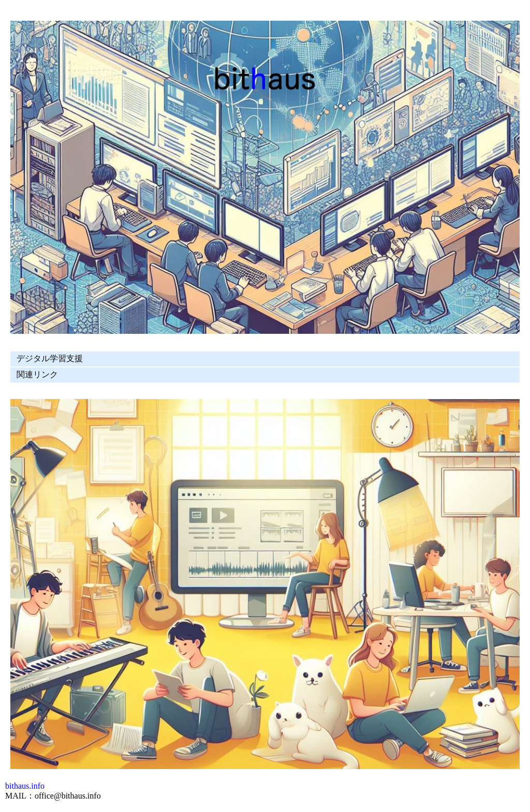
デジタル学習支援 (50, 358)
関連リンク (37, 374)
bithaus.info (25, 786)
